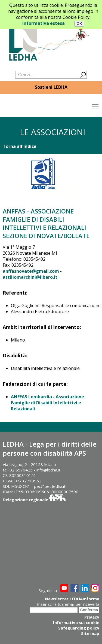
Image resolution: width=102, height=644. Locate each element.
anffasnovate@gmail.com (31, 271)
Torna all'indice (20, 146)
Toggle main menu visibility (96, 105)
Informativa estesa (44, 23)
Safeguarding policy (79, 628)
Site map (90, 633)
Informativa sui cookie (76, 622)
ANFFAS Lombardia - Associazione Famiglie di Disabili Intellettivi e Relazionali (47, 403)
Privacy (92, 617)
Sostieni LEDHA (51, 87)
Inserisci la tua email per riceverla (68, 604)
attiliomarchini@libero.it (30, 277)
